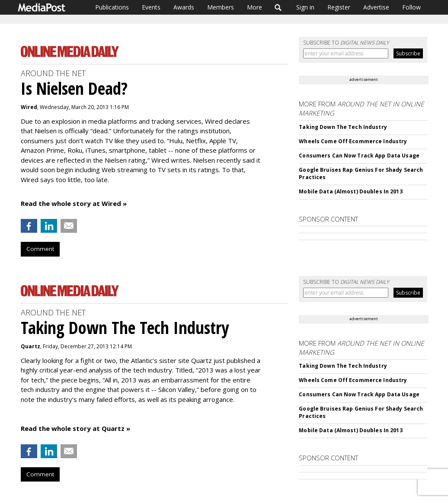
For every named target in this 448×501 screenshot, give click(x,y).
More (254, 7)
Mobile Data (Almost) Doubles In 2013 (350, 191)
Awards (184, 7)
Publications (112, 7)
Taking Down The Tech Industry (343, 127)
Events (151, 7)
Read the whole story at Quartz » (75, 428)
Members (221, 7)
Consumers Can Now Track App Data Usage (359, 156)
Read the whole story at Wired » (74, 203)
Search (278, 7)
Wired (29, 107)
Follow (411, 7)
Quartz (30, 346)
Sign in (305, 7)
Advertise (376, 7)
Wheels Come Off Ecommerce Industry (353, 141)
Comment (40, 249)
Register (339, 7)
